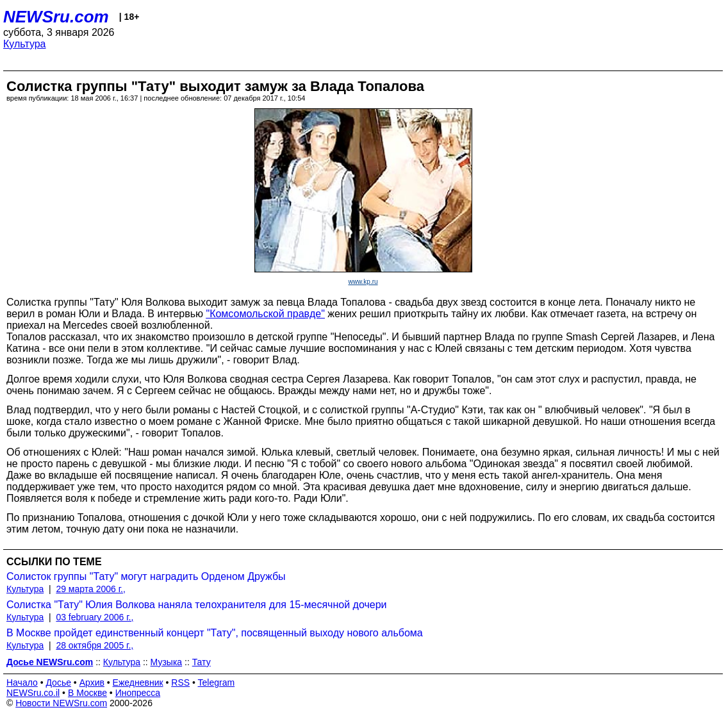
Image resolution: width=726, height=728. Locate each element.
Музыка (167, 662)
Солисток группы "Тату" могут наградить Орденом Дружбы (146, 576)
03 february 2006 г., (95, 617)
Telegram (217, 682)
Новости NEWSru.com (61, 703)
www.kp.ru (363, 282)
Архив (92, 682)
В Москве (87, 693)
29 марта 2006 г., (91, 589)
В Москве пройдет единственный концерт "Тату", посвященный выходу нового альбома (215, 633)
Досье (58, 682)
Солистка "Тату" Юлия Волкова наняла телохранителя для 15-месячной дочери (197, 605)
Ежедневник (138, 682)
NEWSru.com (56, 17)
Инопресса (138, 693)
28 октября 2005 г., (95, 645)
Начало (22, 682)
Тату (202, 662)
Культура (25, 44)
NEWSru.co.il (33, 693)
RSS (180, 682)
